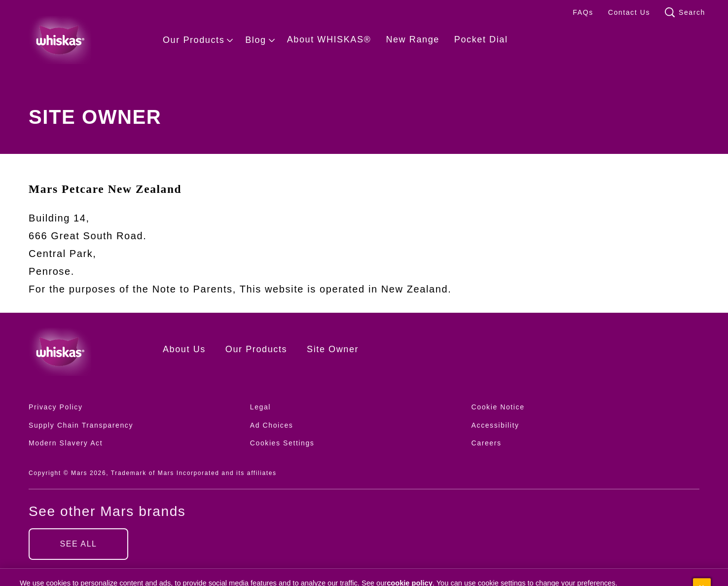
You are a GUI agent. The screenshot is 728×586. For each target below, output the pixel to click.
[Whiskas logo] (81, 352)
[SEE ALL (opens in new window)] (78, 544)
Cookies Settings (282, 443)
